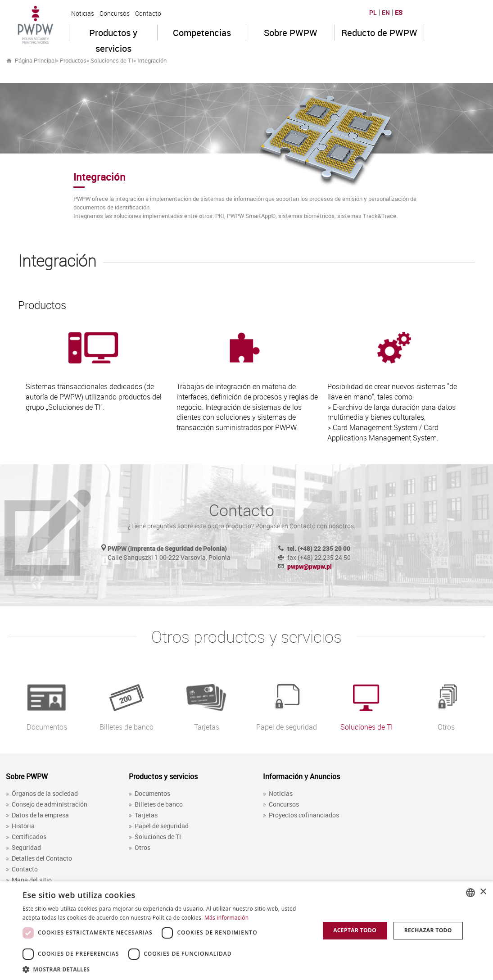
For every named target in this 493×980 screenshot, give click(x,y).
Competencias (202, 33)
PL (373, 13)
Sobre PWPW (291, 33)
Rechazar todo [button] (428, 930)
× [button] (483, 892)
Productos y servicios (113, 34)
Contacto (148, 13)
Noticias (83, 13)
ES (399, 13)
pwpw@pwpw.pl (310, 566)
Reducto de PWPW (379, 33)
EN (386, 13)
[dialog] (246, 931)
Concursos (115, 13)
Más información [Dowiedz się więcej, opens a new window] (226, 918)
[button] (167, 969)
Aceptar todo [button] (355, 930)
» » (127, 60)
